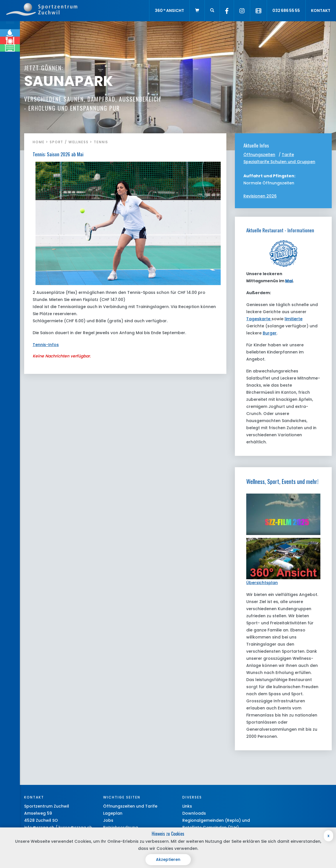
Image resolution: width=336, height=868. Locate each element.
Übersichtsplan (262, 583)
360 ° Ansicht (169, 10)
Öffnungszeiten (259, 155)
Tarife (288, 155)
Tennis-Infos (46, 345)
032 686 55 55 (286, 10)
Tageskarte (259, 319)
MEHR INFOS (40, 108)
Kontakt (321, 10)
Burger (270, 333)
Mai (289, 281)
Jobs (108, 820)
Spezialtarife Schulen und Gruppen (279, 162)
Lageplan (113, 813)
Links (187, 806)
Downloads (194, 813)
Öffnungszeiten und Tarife (130, 806)
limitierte (294, 319)
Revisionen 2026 (260, 196)
